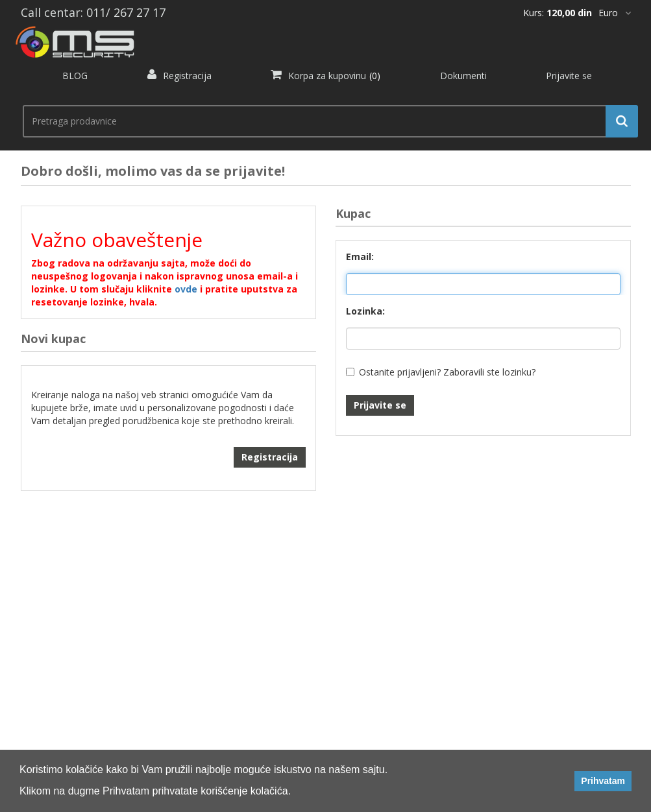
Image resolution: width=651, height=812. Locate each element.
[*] (615, 13)
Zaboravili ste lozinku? (489, 372)
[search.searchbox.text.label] (325, 121)
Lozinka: (365, 311)
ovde (186, 289)
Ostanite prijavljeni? (400, 372)
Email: (360, 257)
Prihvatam (603, 781)
